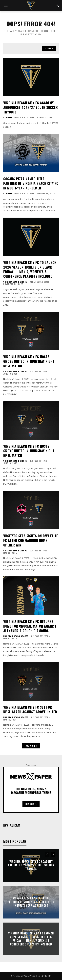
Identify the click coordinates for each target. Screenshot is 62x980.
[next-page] (53, 855)
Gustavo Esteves (38, 371)
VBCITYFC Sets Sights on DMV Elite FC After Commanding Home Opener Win (31, 540)
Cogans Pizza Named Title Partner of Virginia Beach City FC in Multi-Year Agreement (31, 183)
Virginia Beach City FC (15, 282)
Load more (31, 746)
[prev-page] (47, 855)
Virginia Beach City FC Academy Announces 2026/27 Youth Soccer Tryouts (31, 107)
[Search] (49, 49)
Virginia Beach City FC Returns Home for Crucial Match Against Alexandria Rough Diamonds (30, 626)
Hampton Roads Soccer (16, 636)
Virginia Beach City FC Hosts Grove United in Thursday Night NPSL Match (29, 361)
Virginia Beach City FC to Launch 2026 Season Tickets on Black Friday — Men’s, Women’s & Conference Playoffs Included (30, 269)
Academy (8, 118)
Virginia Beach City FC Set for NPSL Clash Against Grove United (30, 709)
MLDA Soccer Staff (24, 118)
